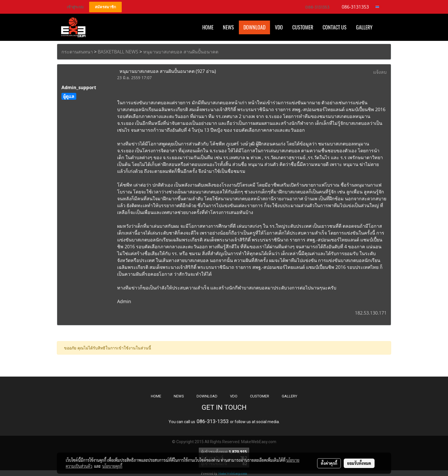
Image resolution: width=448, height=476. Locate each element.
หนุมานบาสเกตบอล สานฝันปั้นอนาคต (181, 52)
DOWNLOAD (207, 396)
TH (379, 7)
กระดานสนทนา (77, 52)
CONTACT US (335, 27)
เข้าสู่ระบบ (75, 7)
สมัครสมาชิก (105, 7)
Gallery (364, 27)
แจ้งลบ (380, 72)
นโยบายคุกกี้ (112, 466)
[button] (382, 27)
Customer (303, 27)
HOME (208, 27)
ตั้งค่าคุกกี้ (329, 463)
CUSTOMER (260, 396)
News (228, 27)
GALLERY (289, 396)
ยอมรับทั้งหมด (359, 463)
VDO (279, 27)
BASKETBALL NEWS (118, 52)
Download (254, 27)
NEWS (179, 396)
